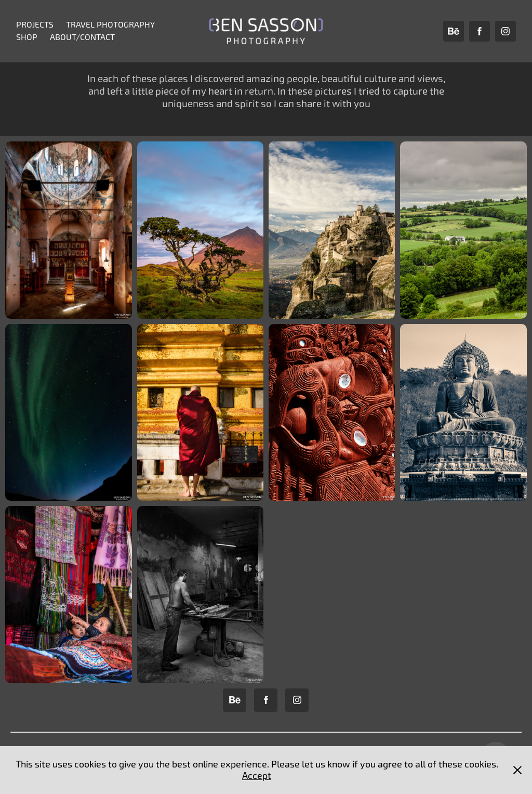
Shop (27, 37)
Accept (257, 776)
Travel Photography (110, 25)
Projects (35, 25)
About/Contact (82, 37)
